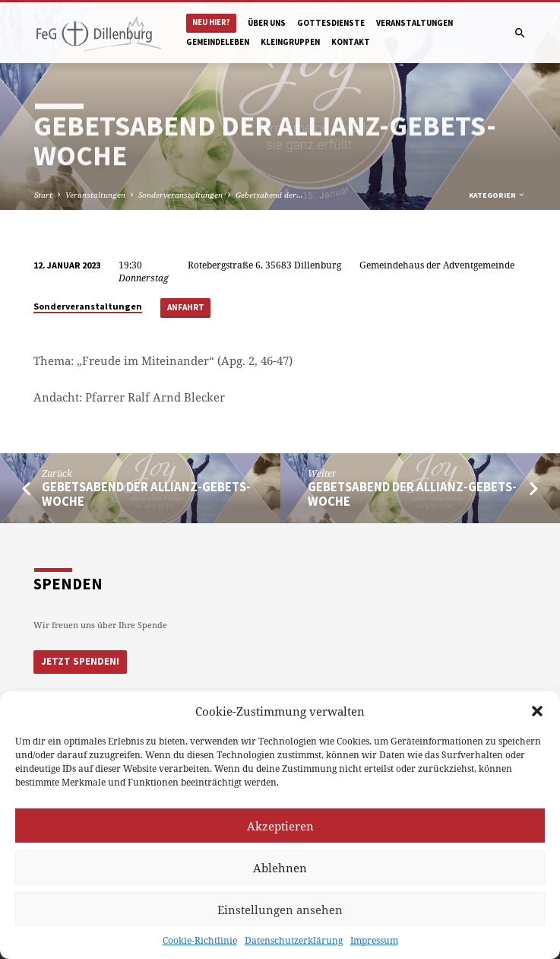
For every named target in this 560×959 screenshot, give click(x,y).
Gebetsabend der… (269, 195)
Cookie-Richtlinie (200, 940)
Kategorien (497, 195)
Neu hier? (211, 22)
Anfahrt (186, 307)
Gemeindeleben (218, 42)
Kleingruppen (290, 42)
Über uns (267, 23)
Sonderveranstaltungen (180, 195)
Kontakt (351, 42)
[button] (537, 711)
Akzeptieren (280, 826)
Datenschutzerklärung (294, 940)
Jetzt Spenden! (80, 661)
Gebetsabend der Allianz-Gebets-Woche (146, 494)
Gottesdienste (331, 23)
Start (43, 195)
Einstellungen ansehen (280, 910)
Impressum (374, 940)
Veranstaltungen (414, 23)
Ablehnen (280, 868)
